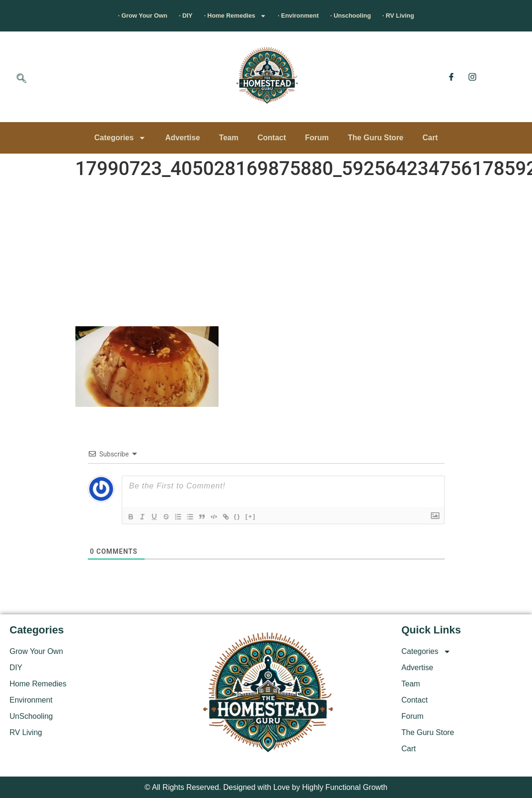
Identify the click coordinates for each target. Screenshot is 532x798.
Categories (120, 138)
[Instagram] (472, 77)
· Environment (308, 16)
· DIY (160, 16)
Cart (430, 138)
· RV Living (441, 16)
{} (250, 516)
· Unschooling (377, 16)
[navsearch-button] (21, 79)
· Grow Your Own (101, 16)
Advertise (183, 138)
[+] (264, 516)
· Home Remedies (225, 16)
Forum (317, 138)
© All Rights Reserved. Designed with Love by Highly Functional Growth (266, 787)
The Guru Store (376, 138)
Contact (272, 138)
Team (229, 138)
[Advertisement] (266, 255)
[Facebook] (451, 77)
